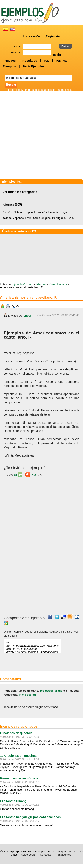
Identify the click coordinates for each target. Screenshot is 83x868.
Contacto (45, 855)
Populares (30, 61)
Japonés (18, 218)
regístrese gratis (51, 691)
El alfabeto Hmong (13, 801)
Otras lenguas (42, 218)
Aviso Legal (28, 855)
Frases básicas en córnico (19, 778)
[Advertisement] (41, 135)
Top (46, 61)
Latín (29, 218)
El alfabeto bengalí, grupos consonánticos (30, 817)
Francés (42, 212)
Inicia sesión (31, 36)
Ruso (70, 218)
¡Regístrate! (53, 36)
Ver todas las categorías (20, 192)
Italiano (7, 218)
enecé (28, 316)
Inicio (57, 55)
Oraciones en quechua (16, 733)
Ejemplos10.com (23, 284)
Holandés (54, 212)
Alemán (7, 212)
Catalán (18, 212)
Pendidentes (63, 855)
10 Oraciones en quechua (18, 756)
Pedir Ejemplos (34, 66)
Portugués (59, 218)
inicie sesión (27, 695)
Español (30, 212)
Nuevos (10, 61)
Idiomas (8, 204)
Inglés (65, 212)
